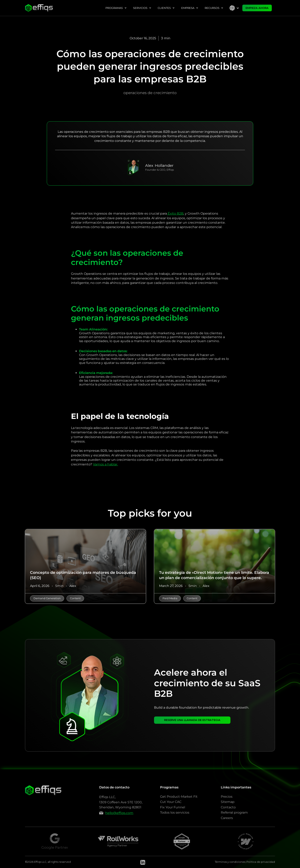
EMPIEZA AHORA (257, 8)
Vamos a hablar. (105, 464)
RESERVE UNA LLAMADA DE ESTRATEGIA (192, 720)
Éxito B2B (175, 213)
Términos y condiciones (230, 862)
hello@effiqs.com (119, 813)
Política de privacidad (261, 862)
